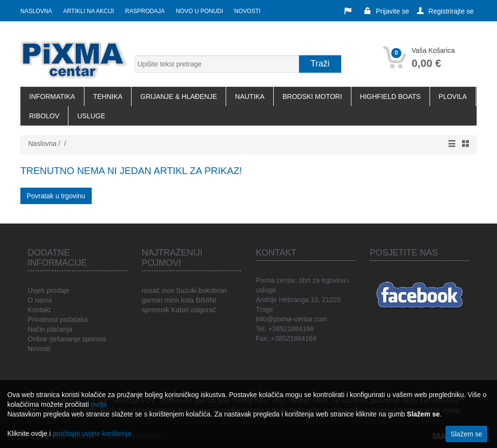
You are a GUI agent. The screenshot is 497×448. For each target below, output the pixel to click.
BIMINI (206, 300)
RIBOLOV (44, 116)
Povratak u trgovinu (56, 196)
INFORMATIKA (52, 96)
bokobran (213, 290)
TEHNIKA (108, 96)
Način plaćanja (50, 329)
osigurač (203, 310)
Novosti (248, 11)
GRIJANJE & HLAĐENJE (179, 96)
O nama (40, 300)
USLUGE (91, 116)
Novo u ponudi (199, 11)
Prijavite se (386, 11)
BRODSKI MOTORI (312, 96)
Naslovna (36, 11)
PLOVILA (453, 96)
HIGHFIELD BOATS (390, 96)
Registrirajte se (445, 11)
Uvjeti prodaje (49, 290)
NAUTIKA (250, 96)
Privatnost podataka (58, 320)
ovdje (99, 404)
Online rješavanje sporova (67, 339)
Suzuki (186, 290)
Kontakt (39, 310)
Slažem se (466, 434)
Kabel (180, 310)
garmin (152, 300)
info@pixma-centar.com (291, 319)
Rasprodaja (145, 11)
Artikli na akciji (88, 11)
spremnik (156, 310)
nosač (151, 290)
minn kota (179, 300)
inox (168, 290)
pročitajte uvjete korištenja (92, 433)
